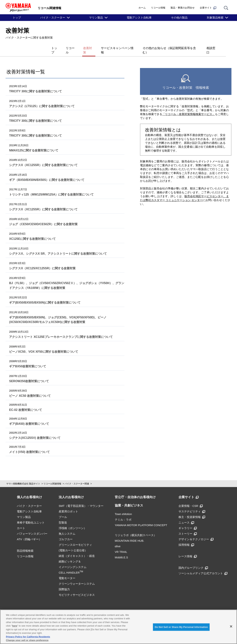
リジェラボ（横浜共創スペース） (136, 530)
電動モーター (67, 573)
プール (63, 512)
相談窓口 (210, 48)
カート (21, 523)
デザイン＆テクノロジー (196, 534)
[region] (118, 627)
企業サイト (208, 8)
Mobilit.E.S (121, 552)
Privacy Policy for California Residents (28, 637)
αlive (118, 541)
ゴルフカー (66, 534)
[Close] (231, 626)
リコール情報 (158, 8)
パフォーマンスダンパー (32, 528)
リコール (56, 48)
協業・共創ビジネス (129, 500)
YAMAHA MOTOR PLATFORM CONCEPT (141, 520)
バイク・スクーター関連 (77, 479)
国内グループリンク (193, 563)
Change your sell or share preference (27, 640)
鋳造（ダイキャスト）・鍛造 (77, 551)
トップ (17, 18)
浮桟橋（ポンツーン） (73, 523)
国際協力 (64, 584)
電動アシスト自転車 (139, 18)
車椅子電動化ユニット (31, 517)
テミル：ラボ (123, 515)
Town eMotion (123, 509)
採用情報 (186, 540)
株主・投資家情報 (192, 512)
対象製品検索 (215, 18)
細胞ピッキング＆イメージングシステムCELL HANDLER (73, 562)
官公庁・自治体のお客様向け (135, 492)
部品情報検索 (25, 546)
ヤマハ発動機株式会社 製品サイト (23, 479)
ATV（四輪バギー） (29, 534)
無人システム (67, 528)
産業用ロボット (68, 506)
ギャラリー (188, 523)
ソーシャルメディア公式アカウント (203, 568)
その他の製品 (179, 18)
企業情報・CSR (191, 501)
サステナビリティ (192, 506)
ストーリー (188, 528)
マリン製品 (96, 18)
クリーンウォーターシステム (77, 578)
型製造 (63, 517)
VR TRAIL (121, 547)
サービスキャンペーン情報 (110, 48)
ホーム (142, 8)
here (15, 626)
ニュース (186, 517)
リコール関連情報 (52, 479)
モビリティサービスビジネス (77, 590)
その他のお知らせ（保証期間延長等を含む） (166, 48)
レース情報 (188, 551)
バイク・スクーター (53, 18)
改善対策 (77, 48)
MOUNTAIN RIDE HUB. (130, 536)
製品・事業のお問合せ (183, 8)
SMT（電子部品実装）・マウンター (81, 501)
